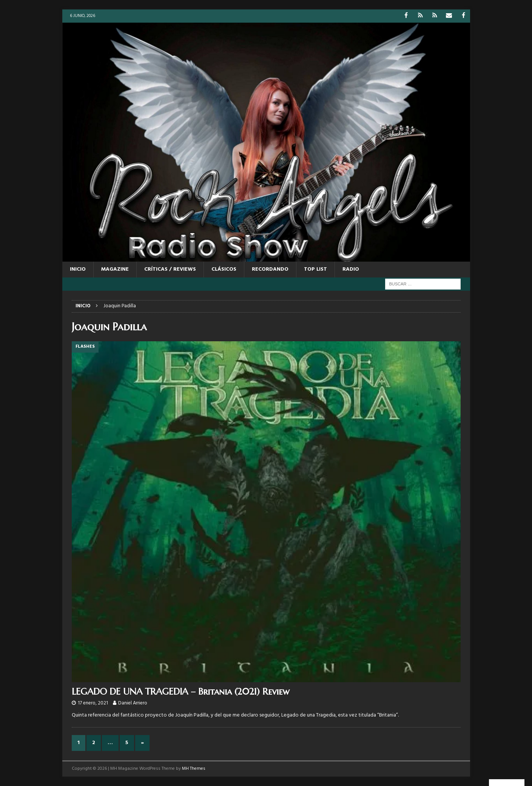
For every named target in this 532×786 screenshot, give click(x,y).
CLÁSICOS (224, 269)
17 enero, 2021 (93, 703)
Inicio (78, 269)
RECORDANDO (270, 269)
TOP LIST (315, 269)
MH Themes (194, 769)
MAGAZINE (115, 269)
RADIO (351, 269)
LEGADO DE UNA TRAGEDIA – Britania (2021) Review (181, 692)
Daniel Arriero (133, 703)
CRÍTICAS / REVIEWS (170, 269)
